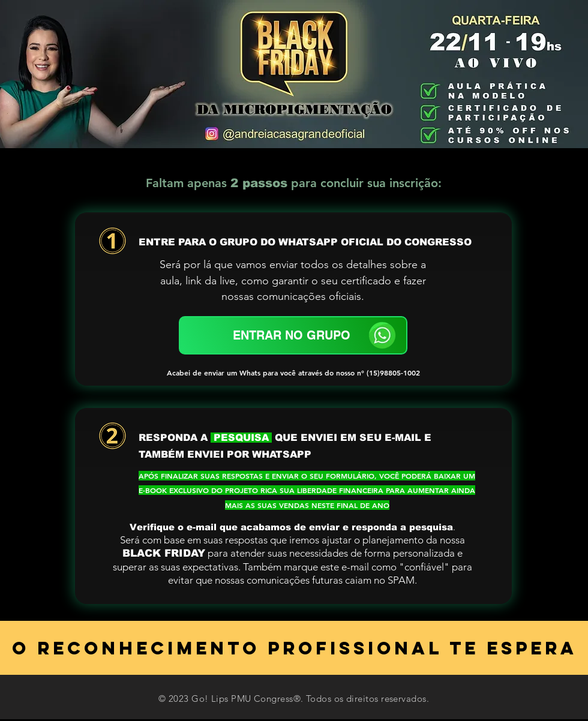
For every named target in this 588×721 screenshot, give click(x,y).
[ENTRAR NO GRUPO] (293, 335)
